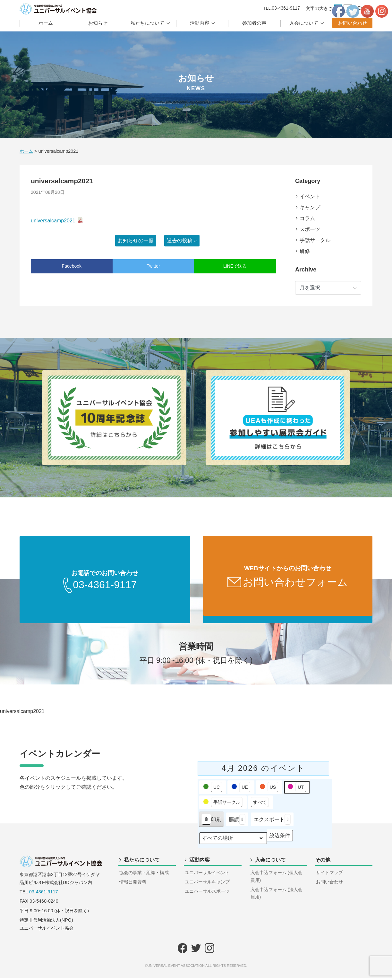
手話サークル (315, 240)
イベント (310, 197)
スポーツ (310, 229)
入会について (304, 23)
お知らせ (98, 23)
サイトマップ (329, 874)
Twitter (153, 266)
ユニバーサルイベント (207, 874)
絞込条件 (280, 839)
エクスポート (272, 821)
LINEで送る (235, 266)
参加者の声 (254, 23)
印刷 (211, 822)
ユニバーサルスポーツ (207, 893)
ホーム (46, 23)
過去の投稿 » (182, 241)
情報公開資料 (133, 884)
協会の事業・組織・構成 (144, 874)
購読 (237, 821)
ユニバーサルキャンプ (207, 884)
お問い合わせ (353, 23)
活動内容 (200, 23)
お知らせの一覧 (136, 241)
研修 (305, 251)
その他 (323, 862)
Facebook (72, 266)
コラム (307, 218)
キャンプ (310, 207)
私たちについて (147, 23)
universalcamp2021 (53, 221)
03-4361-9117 (44, 894)
